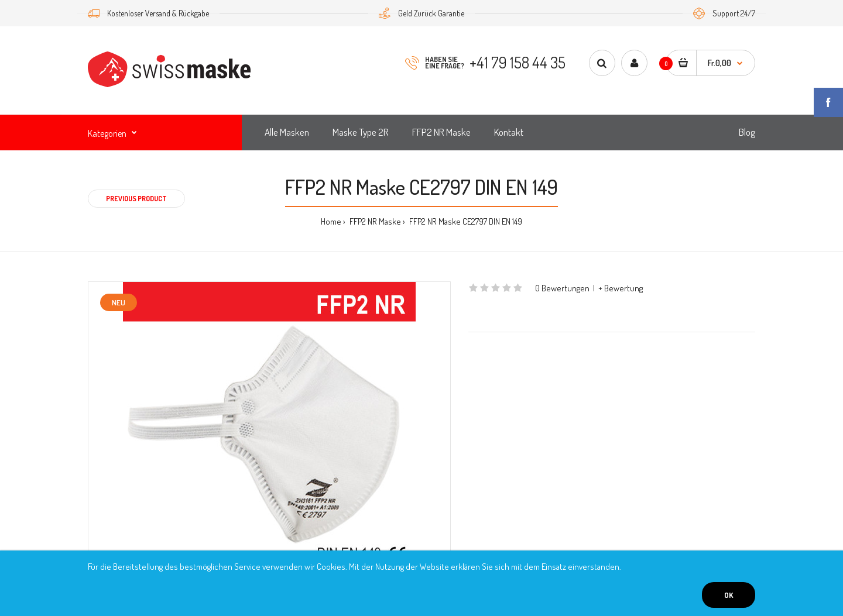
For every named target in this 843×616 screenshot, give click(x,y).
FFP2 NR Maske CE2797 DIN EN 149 (465, 221)
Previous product (136, 199)
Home (331, 221)
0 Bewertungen (562, 288)
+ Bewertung (621, 288)
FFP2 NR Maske (374, 221)
